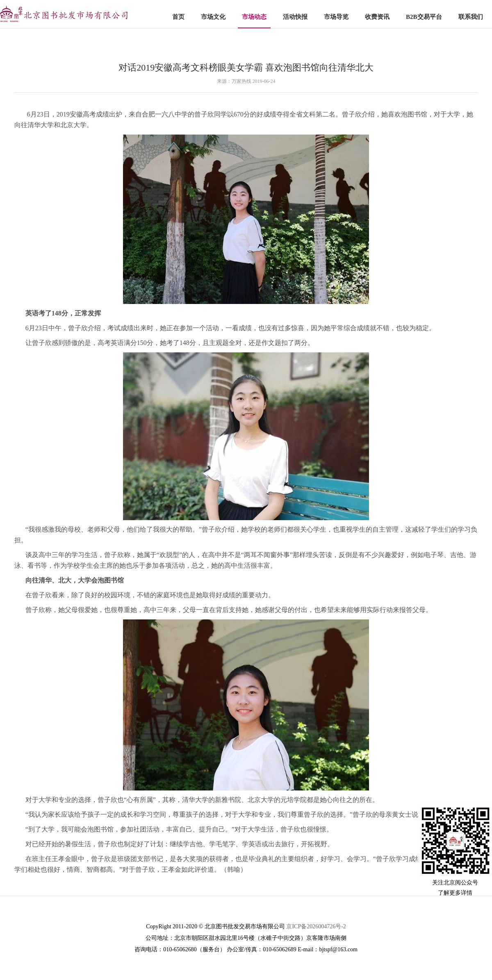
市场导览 (336, 17)
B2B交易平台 (424, 17)
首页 (178, 17)
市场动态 (254, 17)
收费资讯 (377, 17)
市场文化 (213, 17)
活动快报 (295, 17)
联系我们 (471, 17)
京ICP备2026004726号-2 (316, 926)
